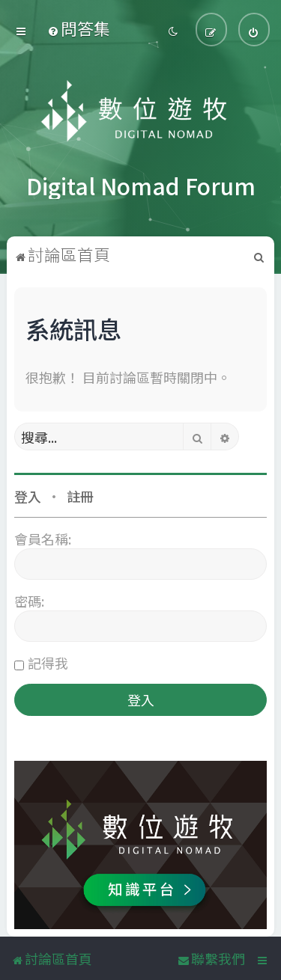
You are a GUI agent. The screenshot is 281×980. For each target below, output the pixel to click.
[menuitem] (79, 27)
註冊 (80, 492)
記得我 (48, 659)
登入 (28, 492)
